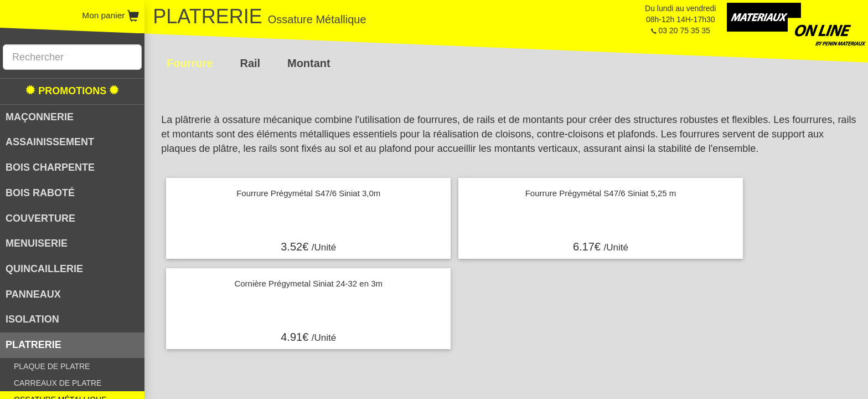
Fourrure (190, 63)
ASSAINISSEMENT (50, 142)
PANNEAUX (33, 294)
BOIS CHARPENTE (50, 167)
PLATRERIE (33, 345)
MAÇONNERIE (40, 117)
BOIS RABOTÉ (40, 193)
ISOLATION (32, 319)
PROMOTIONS (72, 91)
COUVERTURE (40, 218)
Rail (250, 63)
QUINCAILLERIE (44, 269)
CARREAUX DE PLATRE (58, 383)
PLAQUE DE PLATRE (52, 366)
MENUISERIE (37, 243)
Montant (309, 63)
